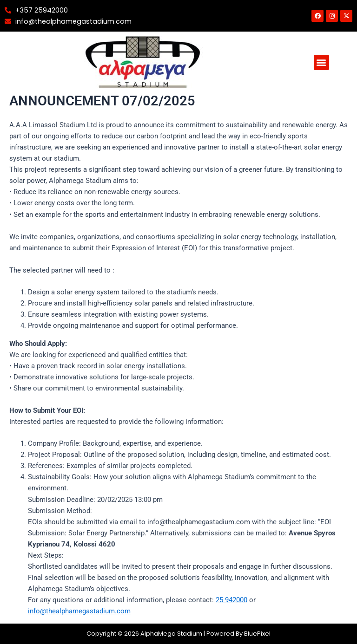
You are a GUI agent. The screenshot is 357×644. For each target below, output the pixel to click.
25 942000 (231, 600)
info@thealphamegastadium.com (79, 611)
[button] (321, 62)
